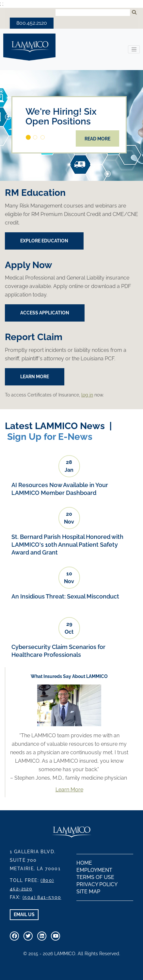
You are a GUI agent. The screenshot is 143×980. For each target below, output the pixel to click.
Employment (94, 870)
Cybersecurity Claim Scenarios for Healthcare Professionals (58, 651)
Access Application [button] (45, 313)
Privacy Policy (97, 884)
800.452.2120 (32, 23)
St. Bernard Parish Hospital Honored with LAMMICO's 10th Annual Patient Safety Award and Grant (67, 545)
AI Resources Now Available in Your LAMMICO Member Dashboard (60, 489)
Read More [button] (97, 139)
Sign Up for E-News (50, 437)
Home (84, 863)
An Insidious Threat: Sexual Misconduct (65, 596)
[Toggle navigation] (134, 50)
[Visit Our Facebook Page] (14, 936)
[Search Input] (93, 13)
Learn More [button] (35, 377)
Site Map (88, 892)
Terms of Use (95, 877)
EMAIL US (24, 915)
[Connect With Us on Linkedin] (42, 936)
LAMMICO (29, 47)
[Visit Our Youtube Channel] (56, 936)
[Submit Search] (134, 13)
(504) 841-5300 (42, 897)
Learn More (69, 790)
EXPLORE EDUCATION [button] (44, 241)
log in (87, 395)
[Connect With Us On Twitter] (28, 936)
